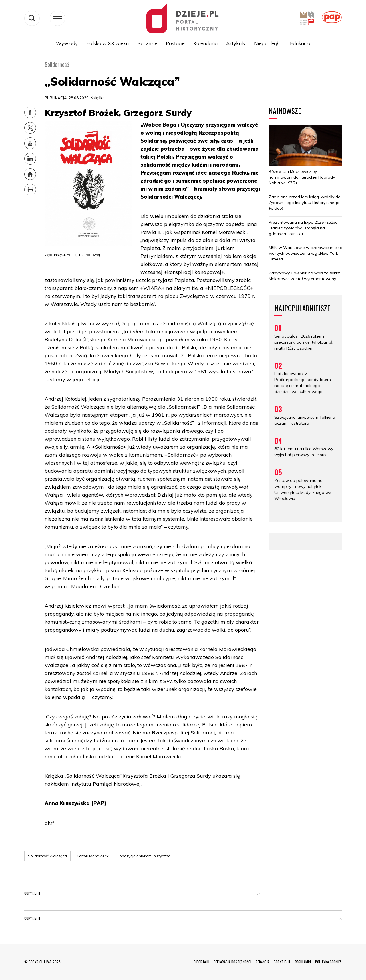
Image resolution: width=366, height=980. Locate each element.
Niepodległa (268, 43)
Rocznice (147, 43)
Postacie (175, 43)
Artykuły (236, 43)
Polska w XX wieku (108, 43)
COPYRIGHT (282, 962)
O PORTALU (201, 962)
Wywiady (67, 43)
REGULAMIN (303, 962)
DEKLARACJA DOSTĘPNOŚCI (232, 962)
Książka (98, 98)
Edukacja (300, 43)
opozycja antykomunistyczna (145, 856)
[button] (259, 894)
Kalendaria (205, 43)
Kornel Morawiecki (93, 856)
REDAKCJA (262, 962)
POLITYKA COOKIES (328, 962)
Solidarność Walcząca (47, 856)
